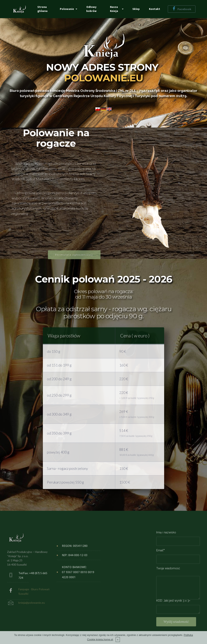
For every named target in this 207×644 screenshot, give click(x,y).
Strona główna (42, 9)
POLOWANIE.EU (104, 78)
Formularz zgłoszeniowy (74, 260)
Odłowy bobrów (92, 9)
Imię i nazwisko (166, 535)
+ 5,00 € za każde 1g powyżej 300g (137, 419)
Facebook (182, 9)
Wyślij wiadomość (176, 627)
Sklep (136, 9)
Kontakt (155, 9)
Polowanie (67, 9)
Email (160, 553)
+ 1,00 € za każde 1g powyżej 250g (137, 400)
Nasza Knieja (114, 9)
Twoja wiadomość (168, 571)
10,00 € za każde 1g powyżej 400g (136, 457)
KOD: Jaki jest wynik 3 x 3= (173, 603)
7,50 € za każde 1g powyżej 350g (136, 438)
